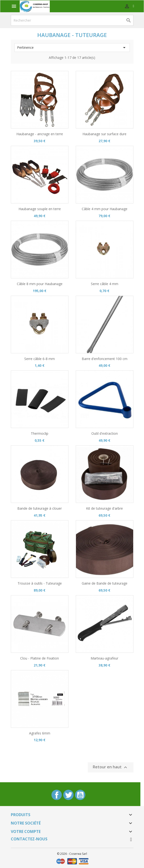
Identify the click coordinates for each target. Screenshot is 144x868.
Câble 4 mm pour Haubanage (105, 209)
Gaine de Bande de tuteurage (105, 583)
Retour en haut (111, 767)
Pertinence (72, 48)
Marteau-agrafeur (104, 658)
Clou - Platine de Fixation (40, 658)
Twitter (68, 795)
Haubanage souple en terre (40, 209)
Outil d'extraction (105, 433)
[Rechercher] (72, 20)
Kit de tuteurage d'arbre (104, 508)
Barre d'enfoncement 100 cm (105, 359)
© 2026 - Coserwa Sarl (72, 854)
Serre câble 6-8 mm (40, 359)
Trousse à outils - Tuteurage (40, 583)
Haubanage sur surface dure (104, 134)
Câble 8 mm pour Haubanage (40, 284)
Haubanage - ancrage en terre (40, 134)
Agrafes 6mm (40, 733)
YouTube (80, 795)
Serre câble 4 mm (105, 284)
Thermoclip (40, 433)
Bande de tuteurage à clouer (40, 508)
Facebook (57, 795)
